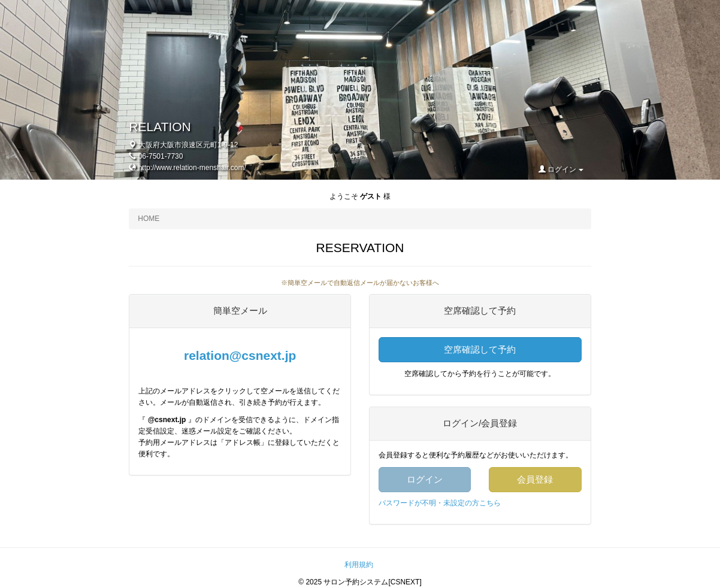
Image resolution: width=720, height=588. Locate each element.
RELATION (160, 127)
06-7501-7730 (161, 156)
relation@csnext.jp (240, 355)
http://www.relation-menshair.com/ (192, 168)
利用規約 (359, 565)
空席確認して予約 (480, 349)
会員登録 (535, 479)
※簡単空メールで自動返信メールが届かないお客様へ (360, 283)
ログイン (561, 169)
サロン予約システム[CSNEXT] (372, 582)
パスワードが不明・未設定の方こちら (440, 503)
